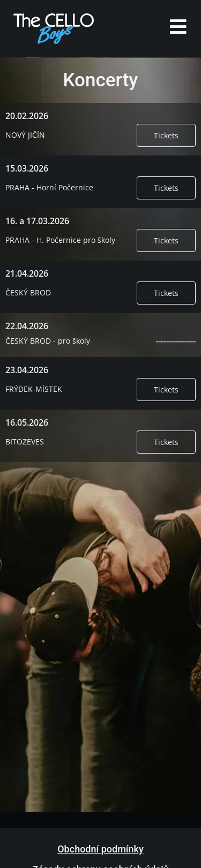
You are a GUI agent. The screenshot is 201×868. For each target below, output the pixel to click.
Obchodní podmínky (100, 849)
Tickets (166, 135)
